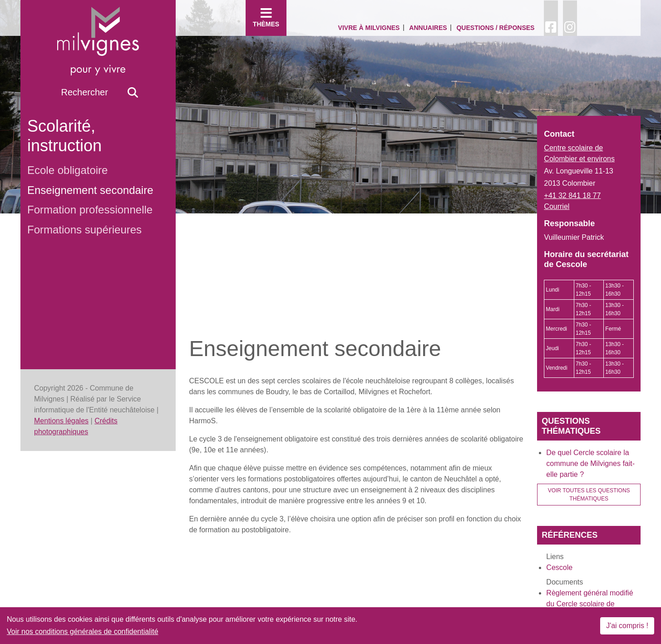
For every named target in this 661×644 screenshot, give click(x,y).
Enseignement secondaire (90, 190)
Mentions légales (61, 421)
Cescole (559, 567)
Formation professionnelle (90, 210)
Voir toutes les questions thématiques (589, 495)
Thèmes (266, 17)
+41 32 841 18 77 (572, 196)
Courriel (557, 206)
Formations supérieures (84, 230)
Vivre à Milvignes (369, 28)
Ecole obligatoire (67, 170)
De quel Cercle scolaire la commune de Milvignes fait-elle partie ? (590, 463)
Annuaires (428, 28)
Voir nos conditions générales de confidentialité (83, 632)
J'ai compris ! (627, 626)
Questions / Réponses (495, 28)
